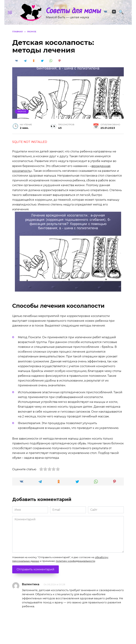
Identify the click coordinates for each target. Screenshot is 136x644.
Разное (22, 117)
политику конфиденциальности (75, 566)
